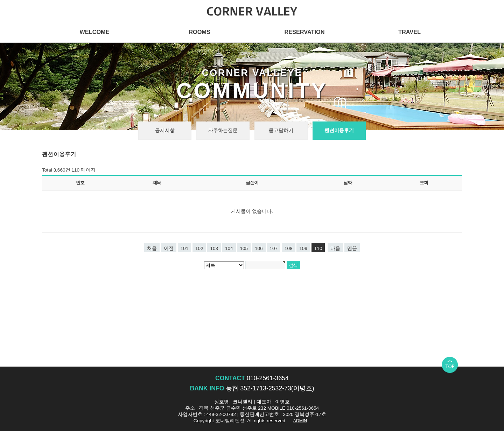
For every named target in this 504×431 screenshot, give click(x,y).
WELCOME (94, 32)
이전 (169, 248)
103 (214, 248)
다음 (335, 248)
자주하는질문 (223, 130)
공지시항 (165, 130)
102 (199, 248)
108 (289, 248)
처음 (152, 248)
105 (244, 248)
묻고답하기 (281, 130)
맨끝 (352, 248)
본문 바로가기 (0, 0)
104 (229, 248)
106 (259, 248)
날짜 (347, 183)
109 (303, 248)
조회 (424, 183)
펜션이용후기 (339, 130)
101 (185, 248)
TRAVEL (409, 32)
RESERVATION (304, 32)
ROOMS (199, 32)
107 (274, 248)
